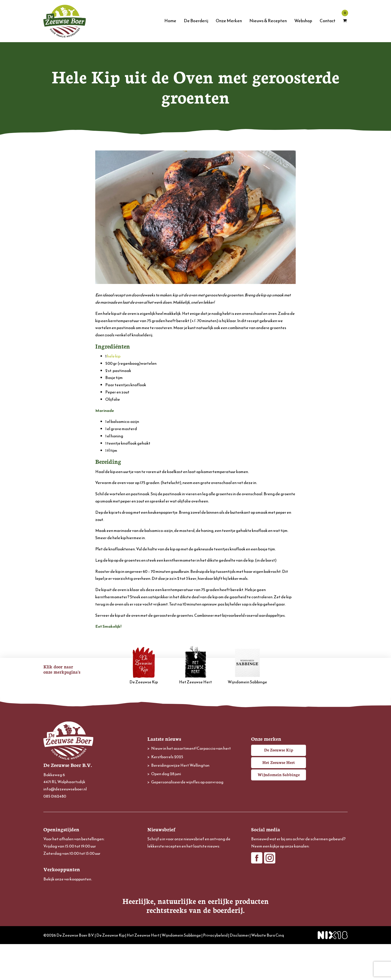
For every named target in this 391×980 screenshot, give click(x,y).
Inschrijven (195, 910)
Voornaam (156, 872)
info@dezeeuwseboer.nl (65, 789)
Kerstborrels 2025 (167, 757)
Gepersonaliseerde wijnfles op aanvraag (187, 782)
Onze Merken (229, 21)
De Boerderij (196, 21)
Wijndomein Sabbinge (247, 665)
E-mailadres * (159, 856)
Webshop (303, 21)
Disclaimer (239, 971)
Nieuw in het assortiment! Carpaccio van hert (191, 748)
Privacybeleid (215, 971)
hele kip (114, 356)
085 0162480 (55, 796)
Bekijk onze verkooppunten (67, 879)
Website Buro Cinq (268, 971)
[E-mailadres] (196, 863)
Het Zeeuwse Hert (195, 665)
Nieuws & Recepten (268, 21)
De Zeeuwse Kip (144, 665)
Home (170, 21)
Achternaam (158, 889)
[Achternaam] (196, 896)
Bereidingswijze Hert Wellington (180, 765)
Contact (328, 21)
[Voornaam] (196, 880)
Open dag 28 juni (166, 774)
